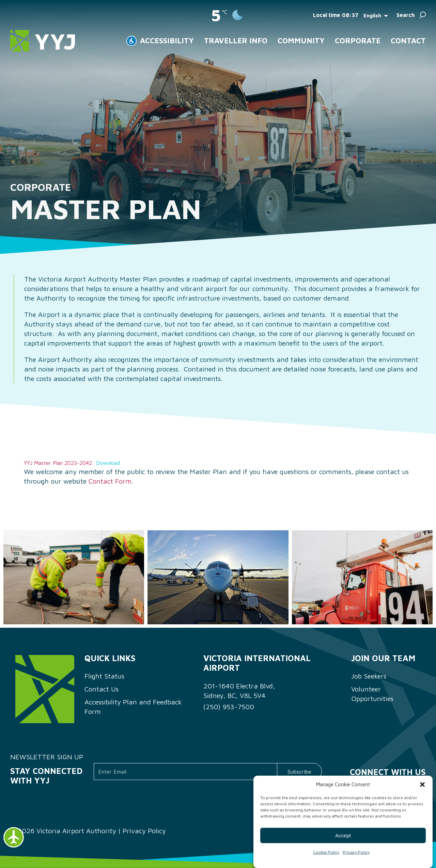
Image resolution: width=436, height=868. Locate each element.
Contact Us (102, 689)
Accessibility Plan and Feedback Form (133, 707)
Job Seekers (369, 676)
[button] (422, 785)
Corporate (358, 41)
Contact (408, 41)
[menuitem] (377, 15)
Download (108, 463)
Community (301, 41)
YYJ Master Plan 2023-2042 (58, 463)
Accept (343, 835)
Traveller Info (236, 41)
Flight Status (104, 676)
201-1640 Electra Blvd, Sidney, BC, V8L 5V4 (239, 691)
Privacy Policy (356, 852)
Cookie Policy (326, 852)
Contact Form (110, 481)
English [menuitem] (372, 15)
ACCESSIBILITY (167, 41)
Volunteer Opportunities (372, 694)
